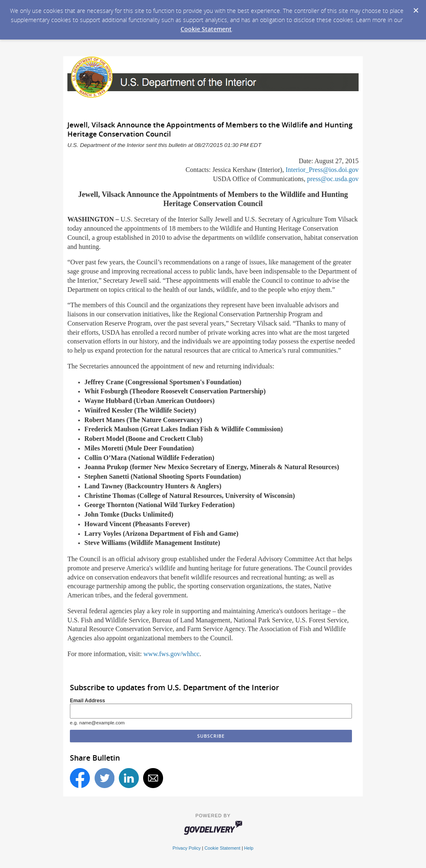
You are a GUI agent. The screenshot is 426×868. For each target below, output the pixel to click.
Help (249, 848)
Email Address (88, 701)
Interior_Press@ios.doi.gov (322, 170)
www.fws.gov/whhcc (172, 654)
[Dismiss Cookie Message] (416, 8)
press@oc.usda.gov (333, 179)
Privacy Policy (187, 848)
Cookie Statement (206, 29)
